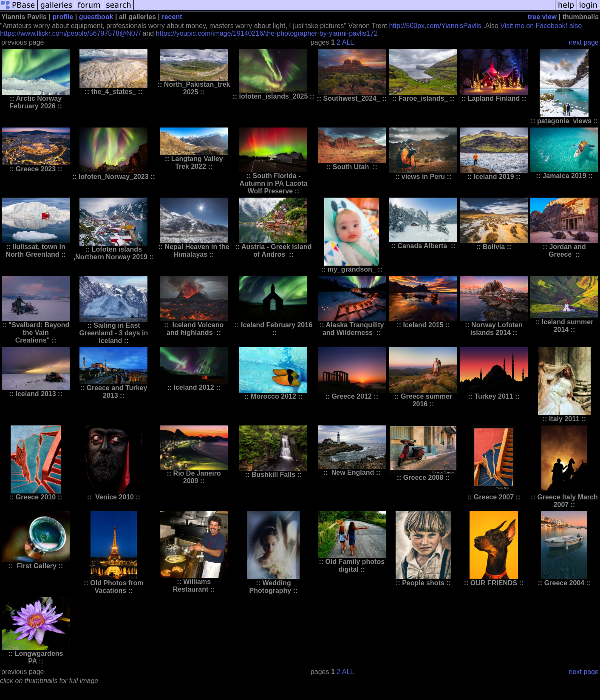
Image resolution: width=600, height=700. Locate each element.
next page (584, 42)
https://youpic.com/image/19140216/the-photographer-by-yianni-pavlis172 (267, 33)
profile (63, 17)
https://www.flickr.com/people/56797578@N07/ (70, 33)
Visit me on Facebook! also (541, 26)
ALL (348, 42)
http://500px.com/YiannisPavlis (435, 26)
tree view (542, 17)
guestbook (96, 17)
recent (172, 17)
